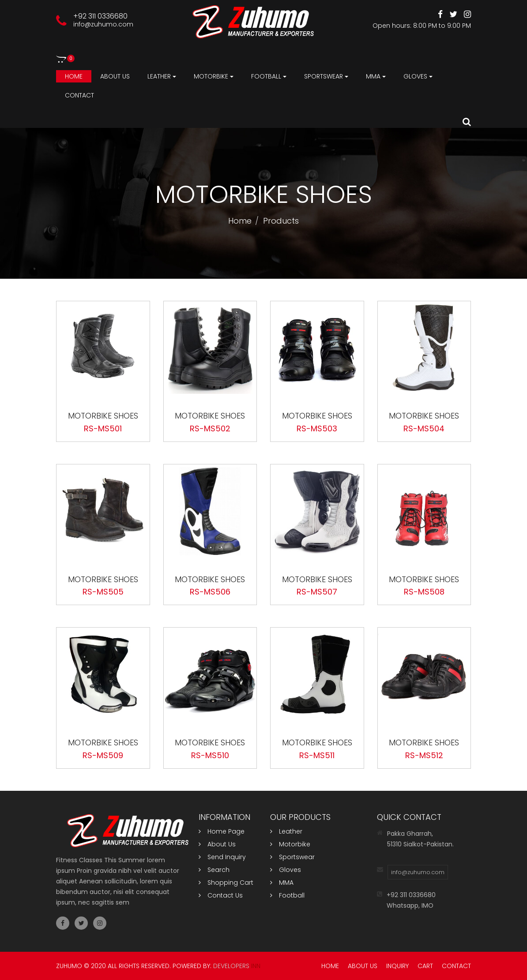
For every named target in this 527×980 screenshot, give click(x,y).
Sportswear (292, 857)
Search (214, 870)
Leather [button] (162, 76)
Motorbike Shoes (103, 416)
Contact (79, 95)
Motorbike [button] (214, 76)
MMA (282, 883)
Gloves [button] (418, 76)
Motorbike (290, 844)
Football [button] (269, 76)
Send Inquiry (222, 857)
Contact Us (221, 895)
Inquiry (397, 966)
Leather (286, 831)
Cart (425, 966)
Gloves (286, 870)
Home (74, 76)
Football (287, 895)
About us (115, 76)
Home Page (222, 831)
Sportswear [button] (326, 76)
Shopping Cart (226, 883)
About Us (217, 844)
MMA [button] (376, 76)
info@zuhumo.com (103, 24)
